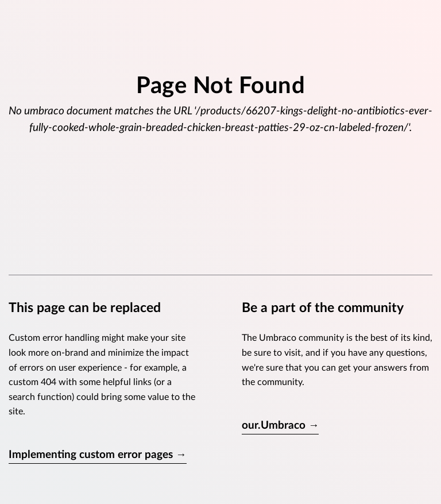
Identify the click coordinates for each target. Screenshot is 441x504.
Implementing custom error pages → (98, 455)
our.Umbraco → (281, 426)
